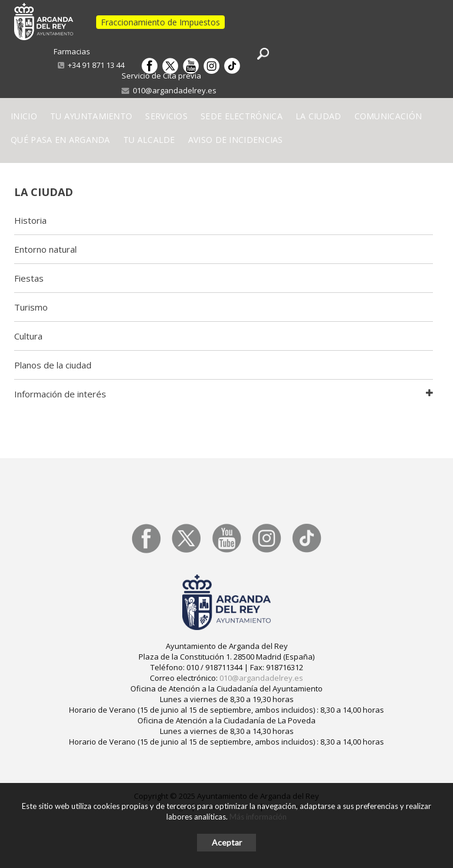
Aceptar (227, 842)
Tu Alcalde (149, 140)
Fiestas (29, 278)
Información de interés (60, 394)
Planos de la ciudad (53, 365)
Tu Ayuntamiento (91, 116)
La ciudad (44, 192)
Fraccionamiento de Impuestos (160, 22)
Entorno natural (45, 249)
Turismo (31, 307)
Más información (258, 817)
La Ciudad (319, 116)
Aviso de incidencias (236, 140)
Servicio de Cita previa (161, 76)
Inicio (24, 116)
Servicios (166, 116)
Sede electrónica (242, 116)
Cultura (28, 336)
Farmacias (72, 51)
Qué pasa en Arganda (60, 140)
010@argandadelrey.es (169, 90)
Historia (30, 220)
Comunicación (388, 116)
